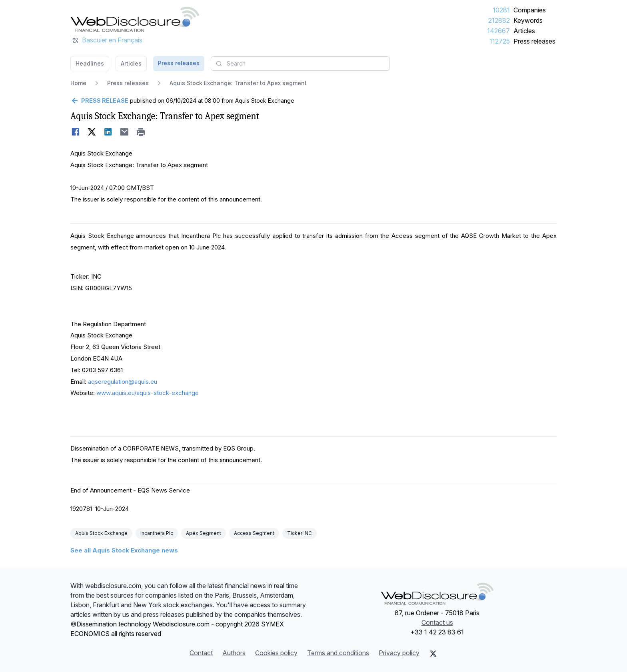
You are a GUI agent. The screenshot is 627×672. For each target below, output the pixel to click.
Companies (530, 10)
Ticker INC (300, 533)
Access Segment (254, 533)
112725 (500, 41)
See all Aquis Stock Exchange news (124, 550)
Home (78, 83)
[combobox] (300, 64)
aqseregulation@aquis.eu (123, 382)
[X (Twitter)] (433, 654)
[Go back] (99, 101)
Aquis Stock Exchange (101, 533)
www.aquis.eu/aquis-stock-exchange (148, 393)
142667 (498, 31)
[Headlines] (135, 19)
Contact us (437, 622)
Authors (234, 653)
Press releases (534, 41)
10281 (501, 10)
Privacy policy (399, 653)
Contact (201, 653)
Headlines (90, 63)
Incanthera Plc (157, 533)
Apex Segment (204, 533)
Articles (524, 31)
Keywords (528, 20)
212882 (499, 20)
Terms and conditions (338, 653)
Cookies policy (276, 653)
